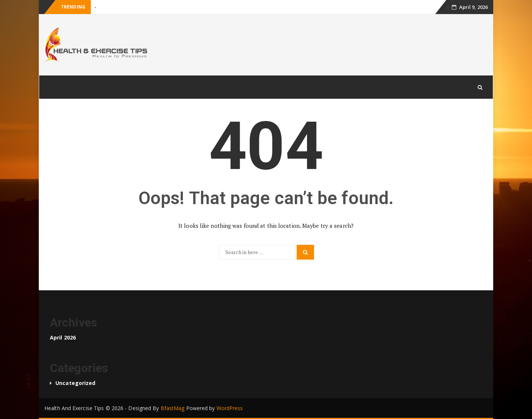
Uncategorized (75, 383)
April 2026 (63, 337)
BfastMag (173, 408)
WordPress (230, 408)
